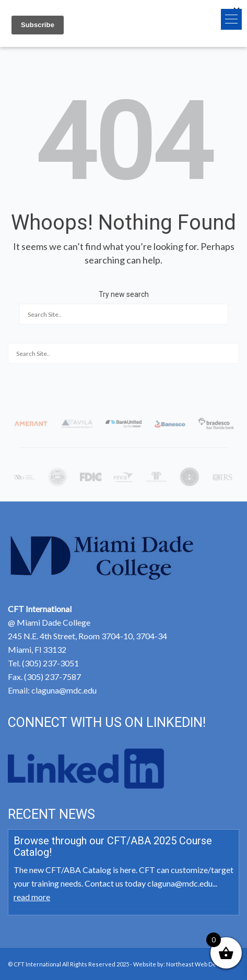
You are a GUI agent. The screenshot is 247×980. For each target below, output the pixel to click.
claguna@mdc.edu (64, 690)
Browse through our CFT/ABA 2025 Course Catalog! (113, 846)
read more (32, 897)
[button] (231, 19)
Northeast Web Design (197, 964)
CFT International (37, 964)
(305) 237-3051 (50, 663)
